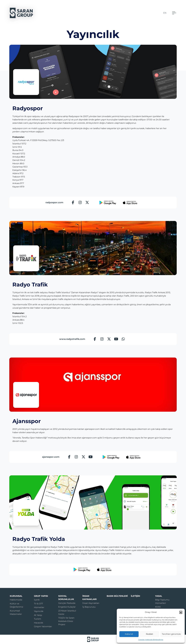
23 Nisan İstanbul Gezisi (67, 612)
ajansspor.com (51, 457)
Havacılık (39, 623)
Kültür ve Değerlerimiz (16, 605)
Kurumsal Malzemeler (16, 612)
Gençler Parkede (67, 603)
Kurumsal (16, 596)
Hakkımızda (16, 600)
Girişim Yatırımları (43, 626)
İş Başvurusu (89, 607)
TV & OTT (38, 604)
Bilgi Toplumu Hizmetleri (162, 601)
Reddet (150, 634)
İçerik (37, 600)
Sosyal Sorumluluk (66, 598)
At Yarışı (38, 615)
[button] (181, 612)
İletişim (135, 596)
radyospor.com (54, 202)
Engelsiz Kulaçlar (67, 607)
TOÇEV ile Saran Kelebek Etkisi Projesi (66, 621)
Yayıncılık (39, 611)
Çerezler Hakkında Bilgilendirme (151, 640)
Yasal (159, 596)
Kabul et (129, 634)
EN (165, 13)
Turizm (38, 619)
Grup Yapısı (41, 596)
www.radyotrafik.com (72, 339)
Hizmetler (39, 607)
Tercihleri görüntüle (171, 634)
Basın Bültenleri (117, 596)
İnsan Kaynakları (90, 598)
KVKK (158, 607)
